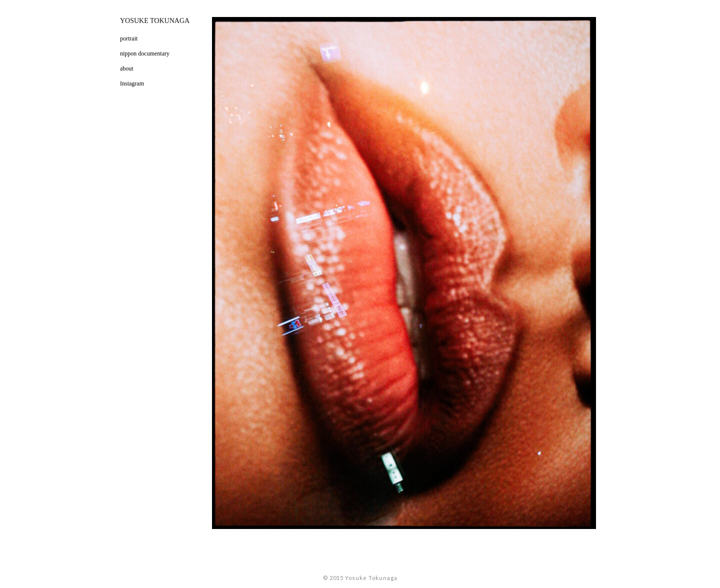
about (127, 68)
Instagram (132, 83)
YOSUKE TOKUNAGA (155, 21)
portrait (129, 38)
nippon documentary (145, 53)
